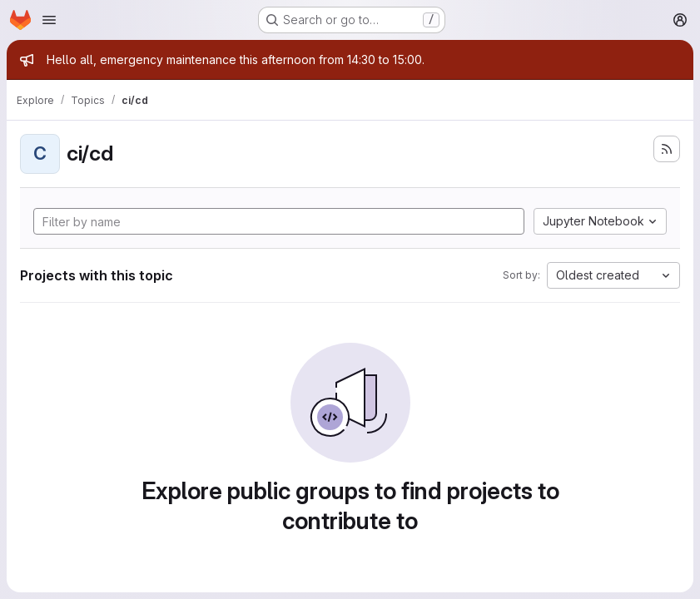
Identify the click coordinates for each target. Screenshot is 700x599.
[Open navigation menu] (49, 20)
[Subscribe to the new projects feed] (667, 149)
